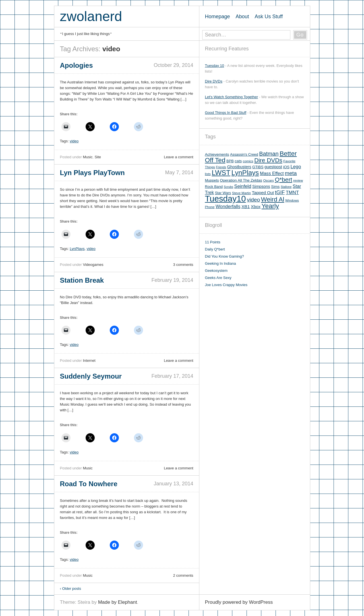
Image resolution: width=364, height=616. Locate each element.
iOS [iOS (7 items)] (286, 167)
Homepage (218, 17)
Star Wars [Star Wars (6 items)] (223, 193)
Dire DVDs (214, 81)
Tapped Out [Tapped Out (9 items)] (263, 193)
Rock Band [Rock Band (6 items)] (214, 187)
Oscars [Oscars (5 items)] (268, 180)
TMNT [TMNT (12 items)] (292, 193)
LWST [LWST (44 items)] (221, 173)
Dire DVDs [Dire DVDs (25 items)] (268, 160)
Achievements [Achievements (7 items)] (217, 154)
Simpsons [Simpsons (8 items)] (261, 186)
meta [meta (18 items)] (291, 173)
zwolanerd (91, 16)
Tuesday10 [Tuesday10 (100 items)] (226, 199)
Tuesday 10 (215, 66)
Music (88, 157)
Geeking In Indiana (221, 263)
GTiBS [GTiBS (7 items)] (258, 167)
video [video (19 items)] (253, 200)
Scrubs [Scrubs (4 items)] (228, 187)
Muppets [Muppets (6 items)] (212, 180)
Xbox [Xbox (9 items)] (256, 207)
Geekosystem (216, 271)
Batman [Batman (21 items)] (269, 154)
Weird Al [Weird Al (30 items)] (273, 199)
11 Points (213, 242)
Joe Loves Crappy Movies (226, 285)
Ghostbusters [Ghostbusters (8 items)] (239, 167)
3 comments (183, 265)
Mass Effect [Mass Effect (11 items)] (272, 173)
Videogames (93, 265)
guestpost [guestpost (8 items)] (273, 167)
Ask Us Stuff (269, 17)
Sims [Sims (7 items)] (275, 187)
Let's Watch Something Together (232, 97)
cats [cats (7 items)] (238, 161)
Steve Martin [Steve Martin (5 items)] (241, 193)
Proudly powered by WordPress (239, 602)
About (242, 17)
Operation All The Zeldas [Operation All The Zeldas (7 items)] (241, 180)
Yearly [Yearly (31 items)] (270, 206)
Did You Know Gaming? (225, 256)
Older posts (71, 589)
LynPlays (77, 249)
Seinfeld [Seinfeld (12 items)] (243, 186)
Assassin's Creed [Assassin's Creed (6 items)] (244, 154)
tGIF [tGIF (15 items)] (280, 192)
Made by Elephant (118, 602)
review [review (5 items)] (298, 180)
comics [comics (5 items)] (248, 161)
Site (98, 157)
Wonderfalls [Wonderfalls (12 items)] (228, 207)
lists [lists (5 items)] (208, 174)
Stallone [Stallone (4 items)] (286, 187)
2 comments (183, 575)
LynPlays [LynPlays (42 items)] (245, 173)
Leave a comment (178, 157)
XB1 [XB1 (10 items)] (246, 207)
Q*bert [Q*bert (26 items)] (283, 179)
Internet (89, 361)
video (74, 141)
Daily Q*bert (215, 249)
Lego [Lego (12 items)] (296, 167)
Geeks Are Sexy (218, 278)
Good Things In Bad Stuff (226, 113)
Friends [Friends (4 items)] (221, 167)
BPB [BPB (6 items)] (230, 161)
